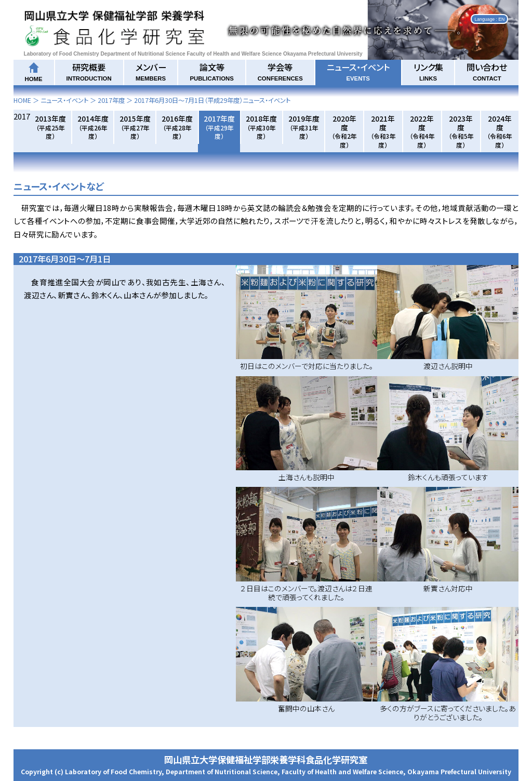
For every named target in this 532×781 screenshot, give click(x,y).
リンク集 (428, 71)
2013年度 (50, 127)
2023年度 (461, 131)
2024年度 (500, 131)
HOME (22, 100)
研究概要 (89, 71)
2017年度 (111, 100)
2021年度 (383, 131)
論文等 (211, 71)
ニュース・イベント (358, 71)
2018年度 (261, 127)
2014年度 (93, 127)
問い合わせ (487, 71)
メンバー (151, 71)
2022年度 (422, 131)
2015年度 (135, 127)
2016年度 (177, 127)
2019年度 (304, 127)
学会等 (280, 71)
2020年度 (344, 131)
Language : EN (489, 19)
